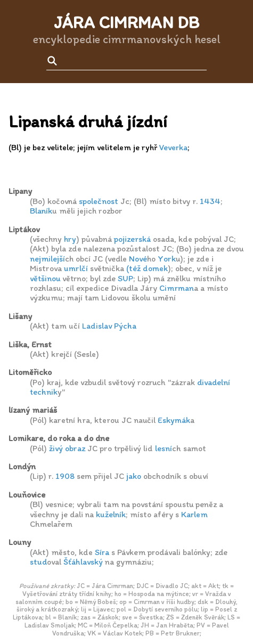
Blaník (41, 211)
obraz (75, 448)
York (167, 259)
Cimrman (177, 288)
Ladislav (97, 326)
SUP (125, 278)
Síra (102, 552)
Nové (138, 259)
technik (44, 392)
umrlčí (76, 268)
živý (56, 448)
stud (38, 562)
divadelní (214, 382)
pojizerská (132, 239)
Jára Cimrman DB (127, 22)
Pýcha (125, 326)
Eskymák (174, 420)
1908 (65, 476)
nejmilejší (47, 259)
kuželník (111, 514)
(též (133, 268)
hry (70, 239)
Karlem (194, 514)
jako (134, 476)
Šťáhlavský (83, 562)
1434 (210, 201)
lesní (164, 448)
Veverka (173, 147)
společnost (99, 201)
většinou (45, 278)
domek (155, 268)
